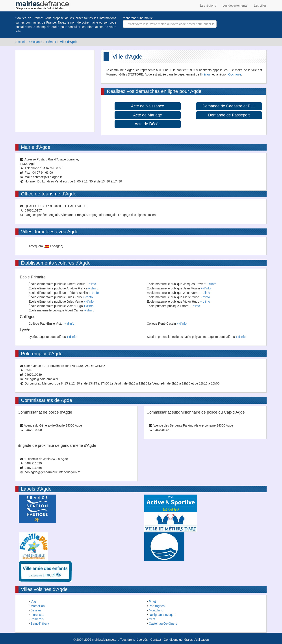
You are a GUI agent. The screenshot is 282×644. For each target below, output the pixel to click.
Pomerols (37, 619)
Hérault (51, 42)
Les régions (208, 6)
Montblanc (156, 610)
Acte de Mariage (147, 115)
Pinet (152, 602)
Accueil (20, 42)
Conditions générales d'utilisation (186, 640)
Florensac (37, 615)
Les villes (260, 6)
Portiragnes (157, 606)
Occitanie (36, 42)
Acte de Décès (147, 124)
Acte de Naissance (148, 106)
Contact (156, 640)
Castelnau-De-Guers (163, 624)
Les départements (235, 6)
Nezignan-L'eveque (162, 615)
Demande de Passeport (229, 115)
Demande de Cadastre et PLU (229, 106)
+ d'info (91, 284)
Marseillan (38, 606)
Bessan (36, 610)
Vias (34, 602)
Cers (152, 619)
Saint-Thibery (40, 624)
